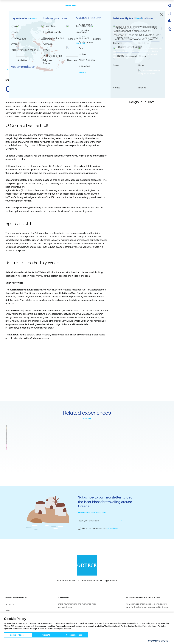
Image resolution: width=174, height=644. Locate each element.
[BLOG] (120, 6)
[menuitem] (54, 6)
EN (160, 6)
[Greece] (22, 5)
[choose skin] (170, 21)
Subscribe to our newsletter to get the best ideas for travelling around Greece (105, 502)
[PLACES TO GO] (54, 6)
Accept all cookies (77, 634)
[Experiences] (23, 69)
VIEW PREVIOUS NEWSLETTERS (92, 512)
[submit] (121, 521)
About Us (10, 604)
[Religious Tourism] (38, 69)
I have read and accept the (98, 528)
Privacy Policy (112, 528)
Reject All (47, 634)
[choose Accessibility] (170, 29)
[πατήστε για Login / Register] (146, 6)
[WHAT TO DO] (71, 6)
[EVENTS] (110, 6)
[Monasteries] (53, 69)
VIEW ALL (87, 418)
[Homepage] (11, 69)
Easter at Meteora (16, 454)
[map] (170, 13)
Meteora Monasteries (57, 454)
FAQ (7, 610)
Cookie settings (17, 634)
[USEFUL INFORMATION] (92, 6)
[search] (170, 6)
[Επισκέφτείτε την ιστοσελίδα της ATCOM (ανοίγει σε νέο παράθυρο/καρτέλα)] (159, 641)
